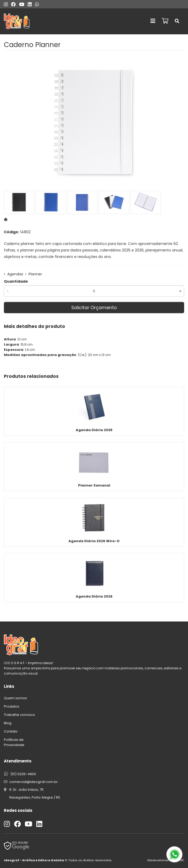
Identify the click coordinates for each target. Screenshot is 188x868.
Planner (35, 274)
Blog (8, 723)
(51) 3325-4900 (23, 774)
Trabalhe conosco (19, 715)
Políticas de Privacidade (14, 742)
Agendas (15, 274)
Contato (11, 731)
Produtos (12, 706)
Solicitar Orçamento (94, 308)
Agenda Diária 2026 (94, 596)
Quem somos (15, 698)
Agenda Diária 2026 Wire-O (94, 541)
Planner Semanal (94, 485)
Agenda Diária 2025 (94, 430)
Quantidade (16, 281)
